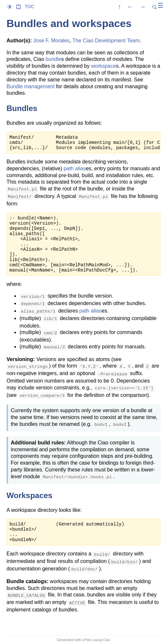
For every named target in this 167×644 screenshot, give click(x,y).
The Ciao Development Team (106, 41)
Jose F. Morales (51, 41)
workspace (104, 66)
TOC (29, 7)
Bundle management (31, 86)
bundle (53, 59)
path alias (75, 168)
